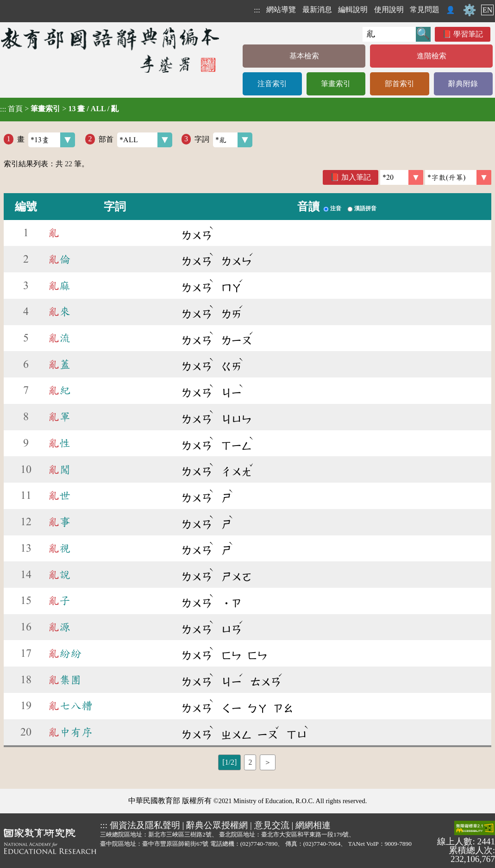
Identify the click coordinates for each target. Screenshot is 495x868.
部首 (135, 140)
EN (487, 10)
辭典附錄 (463, 84)
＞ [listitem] (268, 762)
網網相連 (313, 825)
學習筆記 (468, 34)
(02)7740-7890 (259, 844)
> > (59, 109)
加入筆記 (356, 177)
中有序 (70, 732)
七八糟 (70, 706)
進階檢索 (432, 56)
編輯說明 (353, 9)
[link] (458, 177)
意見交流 (272, 825)
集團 (65, 680)
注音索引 (272, 84)
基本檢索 (304, 56)
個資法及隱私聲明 (145, 825)
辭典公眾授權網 (217, 825)
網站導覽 (281, 9)
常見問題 (425, 9)
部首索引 (400, 84)
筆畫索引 (336, 84)
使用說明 (389, 9)
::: (257, 10)
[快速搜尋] (389, 34)
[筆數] (402, 177)
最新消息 (317, 9)
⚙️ (470, 10)
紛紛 (65, 654)
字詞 (223, 140)
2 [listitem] (250, 762)
